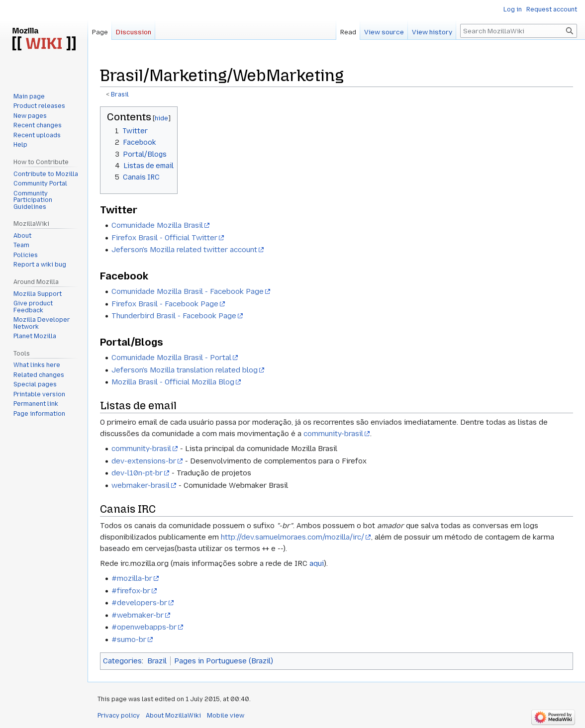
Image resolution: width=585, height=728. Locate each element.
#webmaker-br (138, 615)
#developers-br (139, 603)
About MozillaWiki (173, 716)
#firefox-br (131, 591)
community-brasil (333, 434)
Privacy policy (119, 716)
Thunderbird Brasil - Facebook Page (174, 316)
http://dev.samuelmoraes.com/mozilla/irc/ (292, 537)
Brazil (157, 661)
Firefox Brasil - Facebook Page (165, 304)
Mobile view (226, 716)
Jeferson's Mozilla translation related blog (185, 370)
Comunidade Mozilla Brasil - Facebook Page (188, 291)
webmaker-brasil (141, 485)
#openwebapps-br (144, 627)
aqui (317, 563)
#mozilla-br (132, 578)
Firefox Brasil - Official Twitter (164, 238)
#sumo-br (129, 639)
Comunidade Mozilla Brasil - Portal (171, 358)
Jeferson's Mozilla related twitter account (184, 250)
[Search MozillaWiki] (519, 31)
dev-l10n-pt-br (137, 473)
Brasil (120, 94)
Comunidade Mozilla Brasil (157, 225)
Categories (122, 661)
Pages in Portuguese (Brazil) (224, 661)
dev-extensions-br (144, 461)
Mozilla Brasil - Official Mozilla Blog (173, 382)
